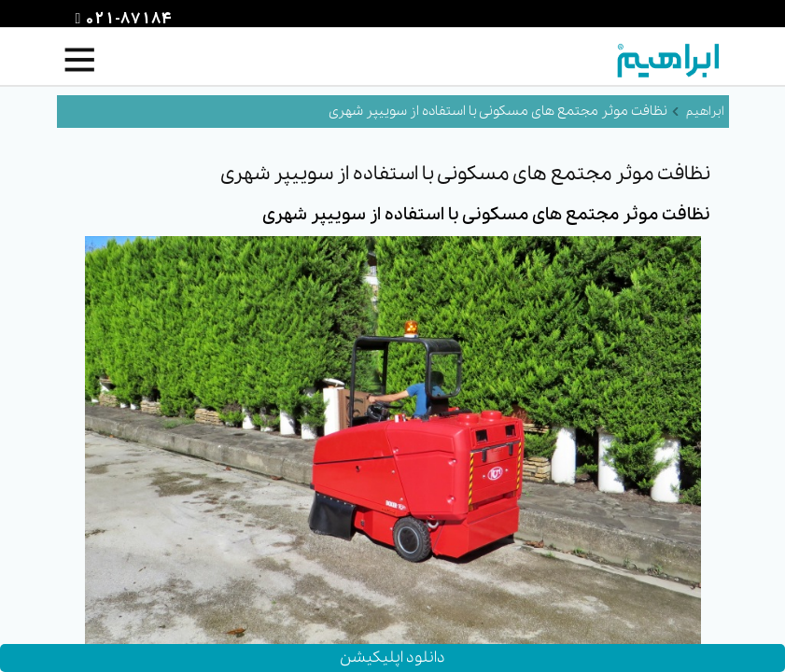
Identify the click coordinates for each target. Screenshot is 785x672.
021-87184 (126, 20)
